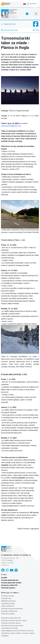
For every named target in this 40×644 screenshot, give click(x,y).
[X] (16, 570)
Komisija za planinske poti (11, 618)
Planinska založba (8, 614)
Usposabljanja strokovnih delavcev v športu (17, 631)
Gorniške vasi (6, 598)
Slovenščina (30, 4)
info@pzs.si (5, 565)
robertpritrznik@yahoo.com (11, 126)
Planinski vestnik (8, 596)
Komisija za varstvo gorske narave (14, 621)
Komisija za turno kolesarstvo (12, 626)
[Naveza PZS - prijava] (7, 4)
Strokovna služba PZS (9, 585)
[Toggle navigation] (36, 14)
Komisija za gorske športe (11, 623)
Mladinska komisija (8, 601)
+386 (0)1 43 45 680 (7, 563)
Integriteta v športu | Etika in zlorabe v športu (18, 633)
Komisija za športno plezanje (12, 609)
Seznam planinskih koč (10, 580)
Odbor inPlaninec (8, 606)
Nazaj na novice (10, 24)
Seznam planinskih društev (11, 583)
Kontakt (4, 578)
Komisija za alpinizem (9, 611)
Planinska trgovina (8, 588)
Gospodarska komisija (9, 628)
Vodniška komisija (8, 604)
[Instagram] (7, 570)
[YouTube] (12, 570)
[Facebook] (3, 570)
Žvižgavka (5, 636)
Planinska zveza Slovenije (16, 555)
